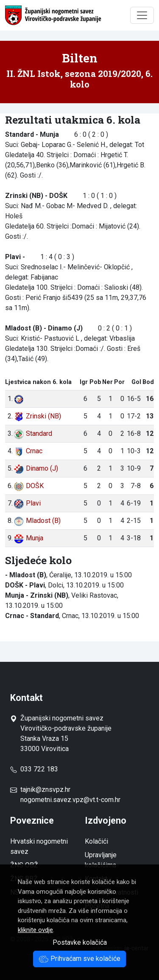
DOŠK (29, 486)
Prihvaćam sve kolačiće (79, 959)
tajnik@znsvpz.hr (45, 789)
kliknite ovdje (35, 930)
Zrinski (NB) (37, 416)
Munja (28, 538)
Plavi (27, 503)
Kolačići (96, 841)
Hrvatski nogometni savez (39, 846)
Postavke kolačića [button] (80, 942)
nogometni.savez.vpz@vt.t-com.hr (70, 800)
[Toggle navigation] (142, 15)
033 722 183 (34, 769)
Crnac (28, 451)
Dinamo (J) (36, 468)
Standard (33, 434)
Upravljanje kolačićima (101, 860)
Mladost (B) (37, 521)
